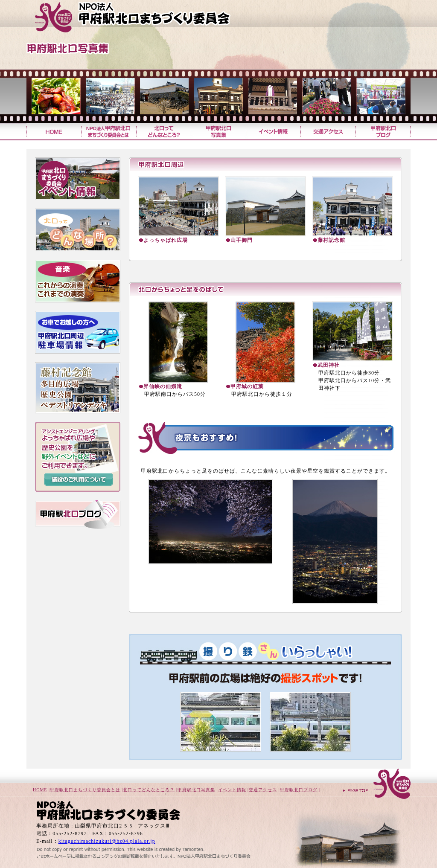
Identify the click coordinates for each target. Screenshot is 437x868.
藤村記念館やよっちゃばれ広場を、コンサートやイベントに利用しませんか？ (78, 457)
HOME (40, 790)
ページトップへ (376, 785)
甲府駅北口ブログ (383, 132)
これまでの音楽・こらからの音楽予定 (78, 281)
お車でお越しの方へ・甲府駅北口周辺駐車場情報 (78, 332)
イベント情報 (273, 132)
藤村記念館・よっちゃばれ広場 (78, 388)
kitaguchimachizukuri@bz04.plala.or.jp (107, 841)
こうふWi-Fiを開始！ (78, 542)
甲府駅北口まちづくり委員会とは (85, 790)
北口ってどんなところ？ (163, 132)
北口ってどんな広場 (78, 230)
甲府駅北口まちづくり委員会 (148, 17)
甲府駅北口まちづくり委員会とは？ (108, 132)
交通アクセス (328, 132)
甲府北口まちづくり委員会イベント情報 (78, 179)
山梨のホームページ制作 (120, 848)
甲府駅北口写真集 (218, 132)
